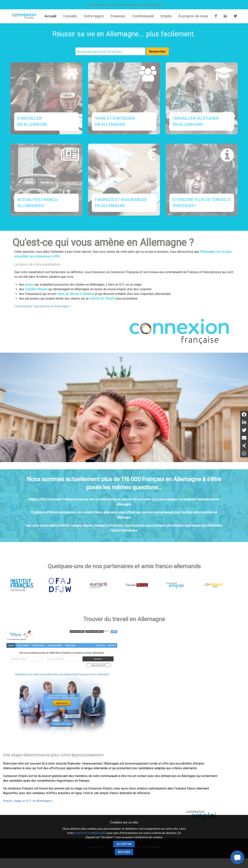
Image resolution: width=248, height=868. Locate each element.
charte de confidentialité (91, 833)
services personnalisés (158, 512)
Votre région (94, 16)
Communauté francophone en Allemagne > (43, 306)
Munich (88, 526)
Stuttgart (100, 526)
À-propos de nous (193, 16)
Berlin (65, 526)
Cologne (76, 526)
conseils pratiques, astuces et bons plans (123, 499)
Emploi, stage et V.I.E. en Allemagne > (28, 801)
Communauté (143, 16)
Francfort (117, 526)
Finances (118, 16)
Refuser (124, 852)
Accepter (124, 844)
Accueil (50, 16)
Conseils (70, 16)
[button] (237, 857)
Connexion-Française (25, 16)
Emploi (166, 16)
